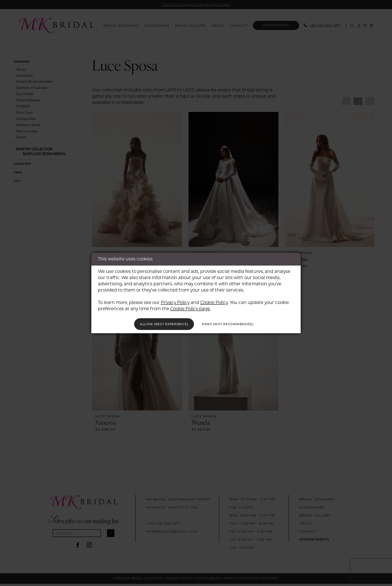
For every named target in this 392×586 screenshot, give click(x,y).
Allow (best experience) (156, 324)
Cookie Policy (214, 301)
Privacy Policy (175, 301)
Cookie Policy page (190, 307)
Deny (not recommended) (237, 324)
